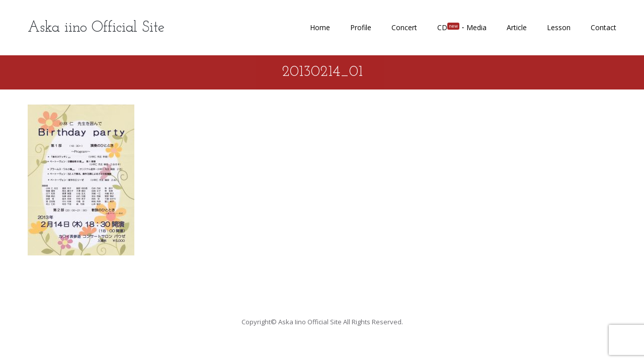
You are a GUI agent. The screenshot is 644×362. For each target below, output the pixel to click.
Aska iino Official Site (96, 28)
